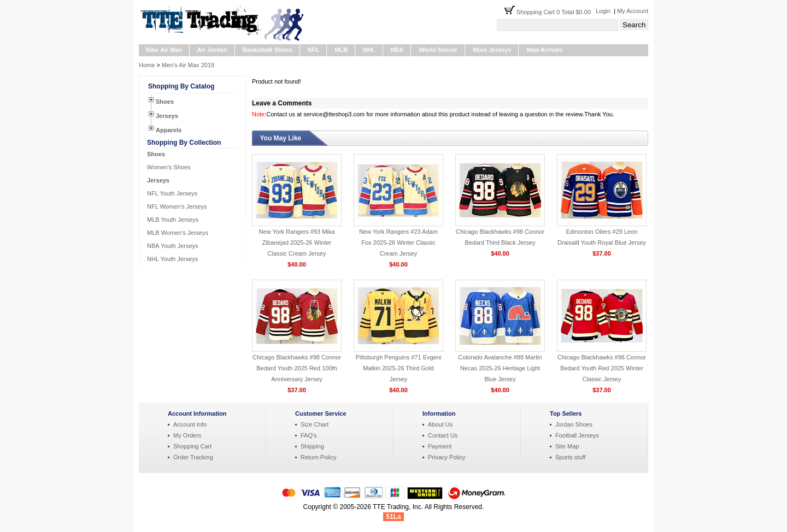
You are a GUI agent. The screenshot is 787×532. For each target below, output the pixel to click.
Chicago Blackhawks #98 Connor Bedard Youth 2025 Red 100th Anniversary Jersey (297, 368)
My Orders (187, 435)
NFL (313, 50)
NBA (397, 50)
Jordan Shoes (574, 424)
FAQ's (309, 435)
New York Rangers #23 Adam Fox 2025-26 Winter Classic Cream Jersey (398, 243)
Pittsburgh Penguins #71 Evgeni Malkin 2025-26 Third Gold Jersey (399, 368)
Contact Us (443, 435)
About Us (440, 424)
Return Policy (318, 457)
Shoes (165, 102)
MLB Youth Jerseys (173, 220)
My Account (633, 11)
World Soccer (438, 50)
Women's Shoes (169, 167)
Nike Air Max (164, 50)
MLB (341, 50)
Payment (440, 446)
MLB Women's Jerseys (178, 233)
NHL (369, 50)
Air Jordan (212, 50)
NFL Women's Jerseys (177, 206)
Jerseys (167, 116)
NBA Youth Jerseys (173, 246)
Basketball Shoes (268, 50)
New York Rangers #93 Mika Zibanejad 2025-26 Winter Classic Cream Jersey (297, 243)
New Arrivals (544, 50)
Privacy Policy (447, 457)
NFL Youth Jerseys (172, 193)
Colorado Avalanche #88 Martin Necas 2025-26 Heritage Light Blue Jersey (500, 368)
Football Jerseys (577, 435)
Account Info (190, 424)
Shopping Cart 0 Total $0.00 (556, 12)
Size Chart (315, 424)
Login (603, 11)
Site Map (567, 446)
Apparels (169, 130)
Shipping (312, 446)
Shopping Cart (192, 446)
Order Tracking (193, 457)
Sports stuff (570, 457)
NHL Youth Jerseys (172, 259)
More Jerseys (492, 50)
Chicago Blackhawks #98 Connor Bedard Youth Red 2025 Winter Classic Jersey (602, 368)
